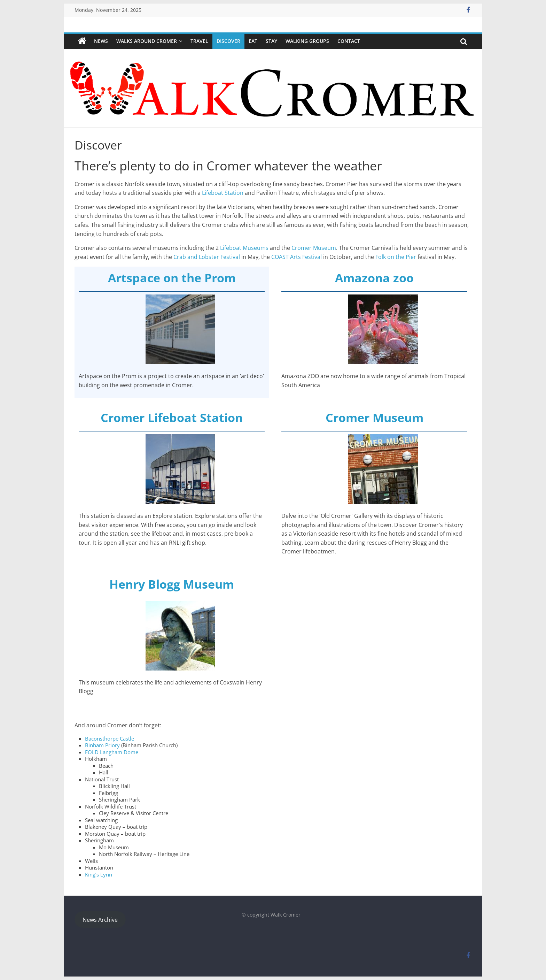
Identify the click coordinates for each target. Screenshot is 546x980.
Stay (271, 41)
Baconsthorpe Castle (110, 738)
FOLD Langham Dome (112, 752)
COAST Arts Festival (297, 257)
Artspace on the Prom (172, 278)
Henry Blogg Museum (172, 584)
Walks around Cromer (147, 41)
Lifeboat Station (222, 193)
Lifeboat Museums (244, 248)
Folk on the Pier (396, 257)
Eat (253, 41)
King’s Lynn (99, 874)
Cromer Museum (314, 248)
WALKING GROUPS (307, 41)
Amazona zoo (374, 278)
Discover (228, 41)
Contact (349, 41)
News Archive (100, 920)
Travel (199, 41)
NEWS (101, 41)
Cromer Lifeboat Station (172, 418)
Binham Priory (102, 745)
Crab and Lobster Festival (206, 257)
